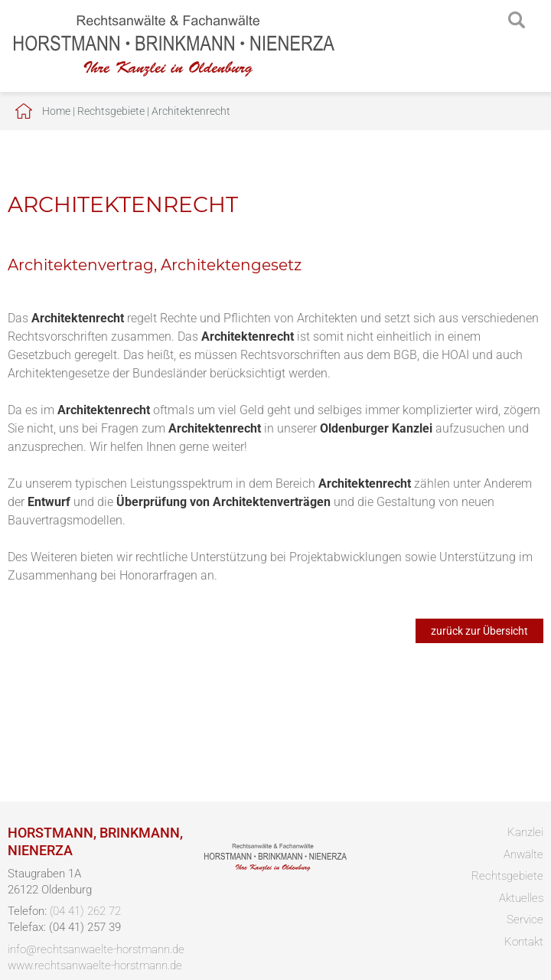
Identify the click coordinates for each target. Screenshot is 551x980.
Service (525, 920)
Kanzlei (525, 832)
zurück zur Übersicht (479, 631)
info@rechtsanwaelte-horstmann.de (96, 949)
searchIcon (517, 21)
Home (56, 111)
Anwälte (523, 854)
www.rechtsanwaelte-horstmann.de (95, 965)
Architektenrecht (191, 111)
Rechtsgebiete (111, 111)
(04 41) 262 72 (85, 911)
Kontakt (524, 942)
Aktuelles (521, 898)
